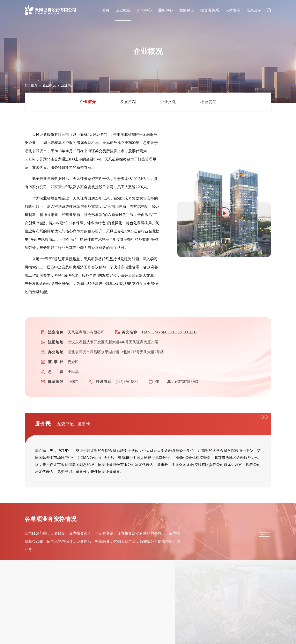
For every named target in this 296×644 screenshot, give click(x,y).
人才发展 (233, 10)
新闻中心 (144, 10)
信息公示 (254, 10)
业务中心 (165, 10)
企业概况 (123, 10)
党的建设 (187, 10)
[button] (257, 475)
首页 (106, 10)
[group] (88, 102)
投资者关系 (210, 10)
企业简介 (68, 85)
